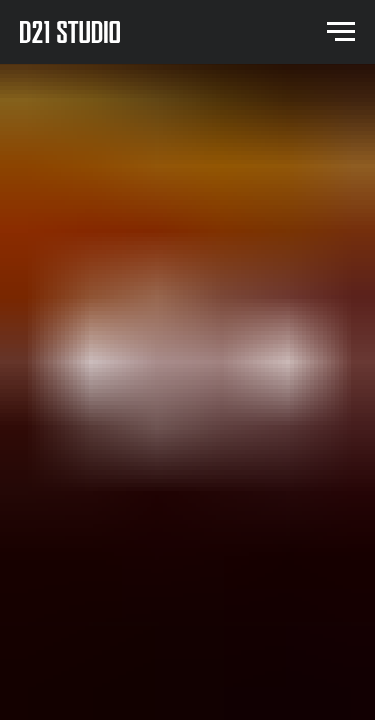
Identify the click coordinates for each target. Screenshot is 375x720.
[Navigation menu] (341, 32)
